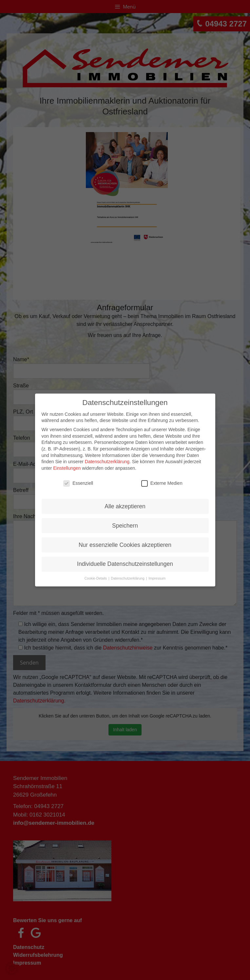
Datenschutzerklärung (107, 458)
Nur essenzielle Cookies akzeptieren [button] (125, 542)
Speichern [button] (125, 522)
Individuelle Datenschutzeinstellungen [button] (125, 561)
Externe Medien (162, 480)
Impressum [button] (157, 575)
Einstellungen (67, 465)
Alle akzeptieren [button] (125, 503)
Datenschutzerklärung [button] (128, 575)
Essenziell (78, 480)
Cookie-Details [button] (96, 575)
